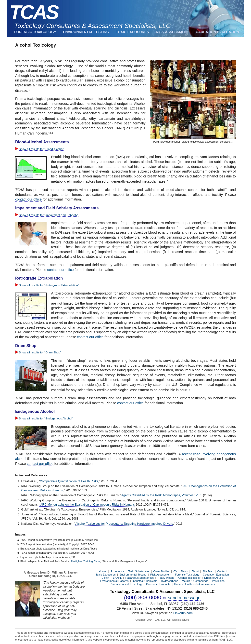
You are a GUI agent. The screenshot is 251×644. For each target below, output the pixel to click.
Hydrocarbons (170, 581)
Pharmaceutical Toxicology (126, 584)
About (195, 571)
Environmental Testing (86, 32)
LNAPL (117, 578)
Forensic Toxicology (35, 32)
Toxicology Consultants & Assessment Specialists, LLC (92, 26)
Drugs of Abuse (214, 578)
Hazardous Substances (139, 578)
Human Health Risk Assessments (195, 584)
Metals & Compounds (195, 581)
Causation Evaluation (217, 32)
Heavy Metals (166, 578)
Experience (117, 571)
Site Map (208, 571)
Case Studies (161, 571)
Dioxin (105, 578)
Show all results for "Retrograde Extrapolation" (49, 285)
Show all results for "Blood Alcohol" (42, 149)
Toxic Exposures (132, 32)
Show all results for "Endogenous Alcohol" (46, 418)
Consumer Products (158, 584)
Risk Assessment (172, 32)
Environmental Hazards (114, 581)
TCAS (34, 12)
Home (102, 571)
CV (175, 571)
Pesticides (218, 581)
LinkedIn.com (183, 613)
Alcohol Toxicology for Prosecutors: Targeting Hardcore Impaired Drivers (124, 524)
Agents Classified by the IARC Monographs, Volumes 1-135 (162, 495)
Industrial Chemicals (145, 581)
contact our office (28, 199)
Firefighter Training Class (85, 561)
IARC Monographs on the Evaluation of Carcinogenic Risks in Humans (87, 505)
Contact (222, 571)
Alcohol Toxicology (189, 578)
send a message (184, 598)
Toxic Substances (139, 571)
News (185, 571)
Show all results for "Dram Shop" (40, 352)
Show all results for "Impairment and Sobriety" (49, 215)
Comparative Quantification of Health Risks (69, 481)
